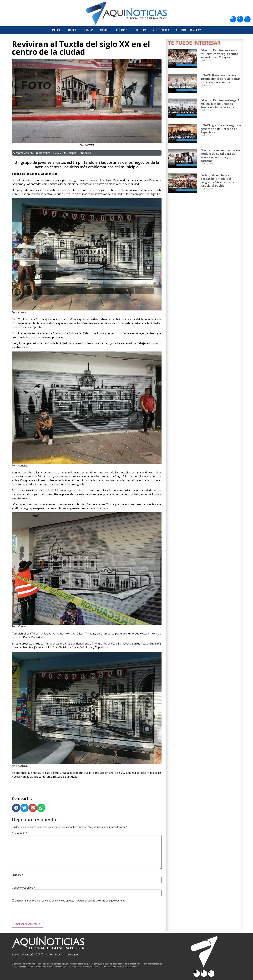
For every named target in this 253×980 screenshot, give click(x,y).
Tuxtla (71, 30)
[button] (16, 808)
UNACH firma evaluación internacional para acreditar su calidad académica (220, 79)
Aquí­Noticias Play (188, 30)
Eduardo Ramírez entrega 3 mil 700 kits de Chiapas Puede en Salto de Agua (220, 104)
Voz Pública (161, 30)
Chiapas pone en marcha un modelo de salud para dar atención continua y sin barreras (220, 155)
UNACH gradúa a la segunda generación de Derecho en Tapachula (221, 129)
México (105, 30)
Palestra (140, 30)
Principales (84, 153)
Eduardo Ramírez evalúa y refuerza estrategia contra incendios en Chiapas (219, 54)
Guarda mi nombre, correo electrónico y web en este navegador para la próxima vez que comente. (70, 901)
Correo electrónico (23, 888)
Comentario (20, 833)
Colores (122, 30)
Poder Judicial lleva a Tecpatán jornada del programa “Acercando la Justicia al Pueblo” (217, 180)
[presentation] (36, 913)
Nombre (17, 875)
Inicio (56, 30)
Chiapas (88, 30)
